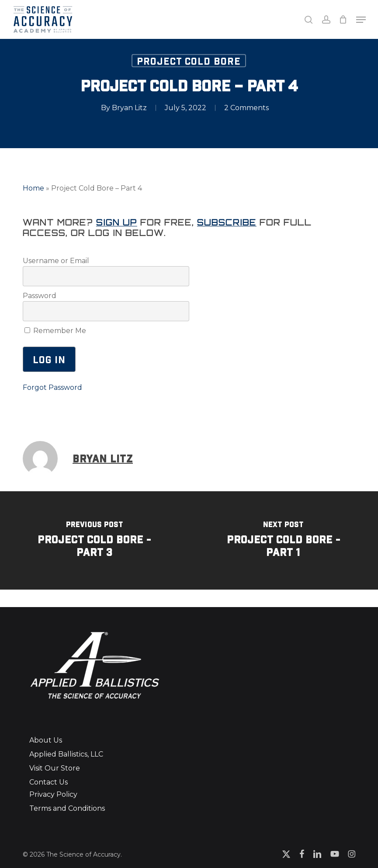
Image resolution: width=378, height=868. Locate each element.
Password (40, 296)
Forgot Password (52, 387)
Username (41, 261)
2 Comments (246, 107)
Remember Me (55, 331)
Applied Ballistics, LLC (66, 754)
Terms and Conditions (67, 808)
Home (33, 188)
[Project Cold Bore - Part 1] (284, 540)
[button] (361, 20)
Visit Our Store (55, 768)
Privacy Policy (53, 794)
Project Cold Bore (189, 60)
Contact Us (49, 782)
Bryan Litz (129, 107)
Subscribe (227, 222)
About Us (46, 740)
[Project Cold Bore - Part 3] (95, 540)
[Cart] (343, 19)
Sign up (117, 222)
